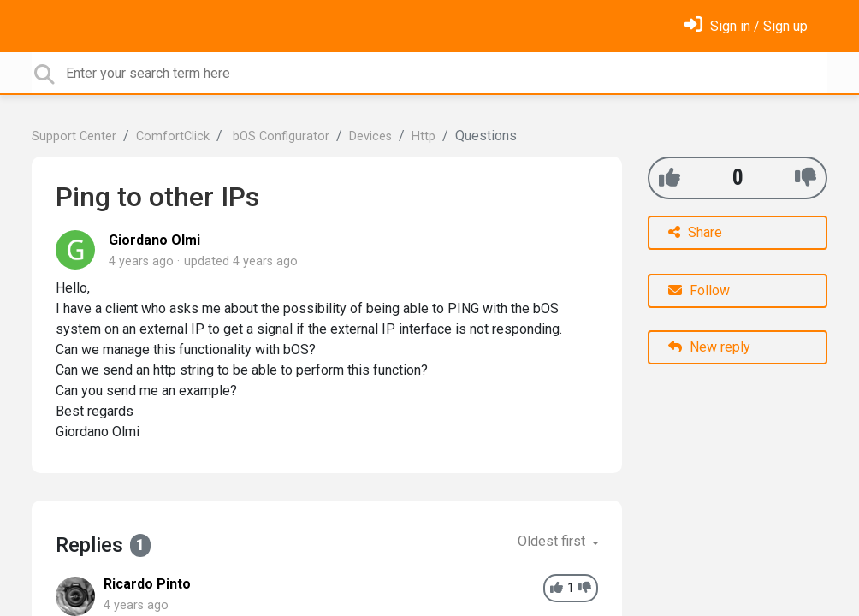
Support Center (74, 136)
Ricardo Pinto (147, 584)
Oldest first (553, 541)
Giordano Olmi (154, 240)
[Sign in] (746, 26)
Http (424, 136)
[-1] (806, 178)
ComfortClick (173, 136)
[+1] (669, 178)
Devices (370, 136)
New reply (709, 347)
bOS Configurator (279, 136)
